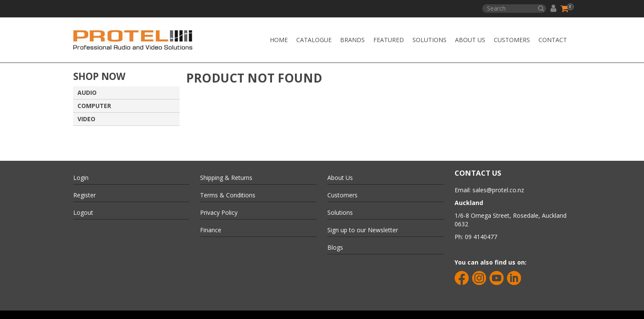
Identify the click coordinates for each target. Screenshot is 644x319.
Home (279, 40)
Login (81, 178)
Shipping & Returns (226, 178)
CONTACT (553, 40)
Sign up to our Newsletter (363, 230)
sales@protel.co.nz (498, 190)
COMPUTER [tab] (94, 106)
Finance (211, 230)
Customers (512, 40)
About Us (470, 40)
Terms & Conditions (228, 195)
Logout (83, 212)
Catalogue (314, 40)
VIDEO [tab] (86, 119)
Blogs (335, 247)
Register (84, 195)
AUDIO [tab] (87, 93)
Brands (352, 40)
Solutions (429, 40)
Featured (389, 40)
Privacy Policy (219, 212)
